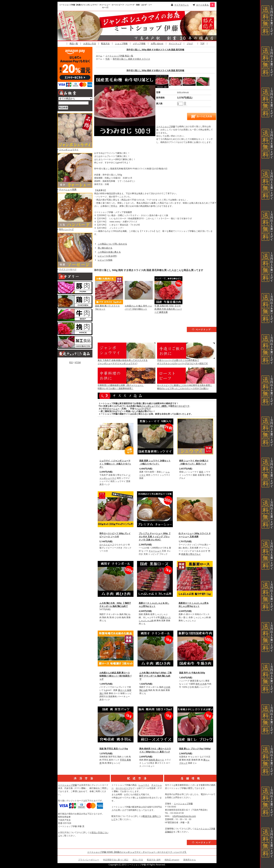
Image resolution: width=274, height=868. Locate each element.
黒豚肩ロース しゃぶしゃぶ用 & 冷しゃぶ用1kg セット (194, 605)
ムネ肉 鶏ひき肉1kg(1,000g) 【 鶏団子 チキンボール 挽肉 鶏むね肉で (155, 676)
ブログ (190, 43)
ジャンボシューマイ (115, 477)
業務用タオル (190, 860)
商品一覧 (74, 43)
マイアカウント (182, 5)
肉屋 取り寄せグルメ (191, 554)
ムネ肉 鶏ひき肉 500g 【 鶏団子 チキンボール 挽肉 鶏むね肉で (115, 605)
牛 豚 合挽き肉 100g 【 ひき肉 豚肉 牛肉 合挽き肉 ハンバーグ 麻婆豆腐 (168, 309)
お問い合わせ (157, 43)
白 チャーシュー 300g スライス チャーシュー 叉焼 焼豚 (195, 535)
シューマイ (144, 785)
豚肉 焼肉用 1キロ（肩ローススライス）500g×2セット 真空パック (155, 750)
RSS (71, 362)
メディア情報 (139, 43)
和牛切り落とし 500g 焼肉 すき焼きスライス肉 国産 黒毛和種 (155, 50)
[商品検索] (73, 103)
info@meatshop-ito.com (184, 816)
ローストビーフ (107, 545)
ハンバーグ (142, 409)
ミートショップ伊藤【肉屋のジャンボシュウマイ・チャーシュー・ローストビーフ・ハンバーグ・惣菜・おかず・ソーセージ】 (106, 6)
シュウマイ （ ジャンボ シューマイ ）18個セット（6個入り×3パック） (115, 464)
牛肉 (107, 59)
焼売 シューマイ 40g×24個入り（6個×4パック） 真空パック (194, 462)
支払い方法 (138, 860)
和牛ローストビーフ (180, 406)
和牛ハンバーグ (66, 229)
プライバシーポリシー (89, 860)
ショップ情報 (121, 43)
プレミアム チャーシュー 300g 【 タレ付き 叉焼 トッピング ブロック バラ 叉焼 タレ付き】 (155, 537)
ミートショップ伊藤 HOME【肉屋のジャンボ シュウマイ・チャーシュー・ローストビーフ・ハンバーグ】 (137, 852)
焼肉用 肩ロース (156, 760)
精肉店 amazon (172, 860)
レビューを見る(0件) (107, 256)
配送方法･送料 (154, 860)
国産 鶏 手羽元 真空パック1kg (114, 749)
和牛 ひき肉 (201, 684)
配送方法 (105, 43)
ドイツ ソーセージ (68, 269)
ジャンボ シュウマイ (69, 150)
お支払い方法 (90, 43)
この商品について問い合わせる (112, 244)
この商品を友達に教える (109, 252)
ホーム (99, 56)
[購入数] (180, 104)
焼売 (201, 472)
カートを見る (203, 5)
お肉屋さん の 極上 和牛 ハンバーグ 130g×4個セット (138, 307)
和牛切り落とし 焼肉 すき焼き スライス (131, 59)
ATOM (78, 362)
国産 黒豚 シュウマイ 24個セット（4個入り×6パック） (155, 462)
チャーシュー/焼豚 (68, 189)
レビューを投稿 (105, 260)
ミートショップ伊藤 (166, 126)
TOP (202, 43)
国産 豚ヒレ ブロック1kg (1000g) (195, 749)
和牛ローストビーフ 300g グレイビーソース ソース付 (115, 535)
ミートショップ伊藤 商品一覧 (119, 56)
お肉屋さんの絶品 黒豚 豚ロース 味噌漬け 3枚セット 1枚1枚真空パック (115, 676)
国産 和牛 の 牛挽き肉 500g (192, 673)
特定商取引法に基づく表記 (116, 860)
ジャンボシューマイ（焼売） (155, 406)
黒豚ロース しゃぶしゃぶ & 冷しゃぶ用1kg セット (154, 605)
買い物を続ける (105, 248)
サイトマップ (175, 43)
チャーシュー (113, 409)
